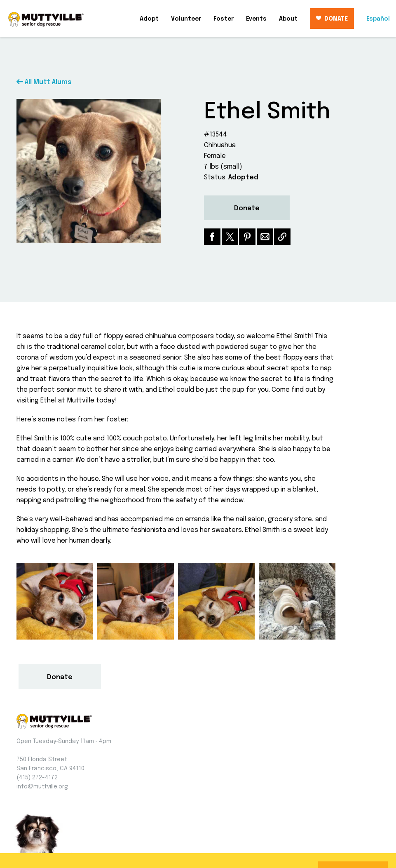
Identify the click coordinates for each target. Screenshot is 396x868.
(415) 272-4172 (37, 778)
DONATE (332, 19)
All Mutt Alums (44, 82)
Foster (224, 19)
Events (256, 19)
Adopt (149, 19)
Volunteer (186, 19)
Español (378, 19)
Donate (247, 208)
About (288, 19)
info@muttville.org (42, 787)
